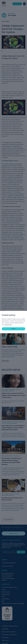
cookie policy (8, 325)
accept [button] (13, 329)
